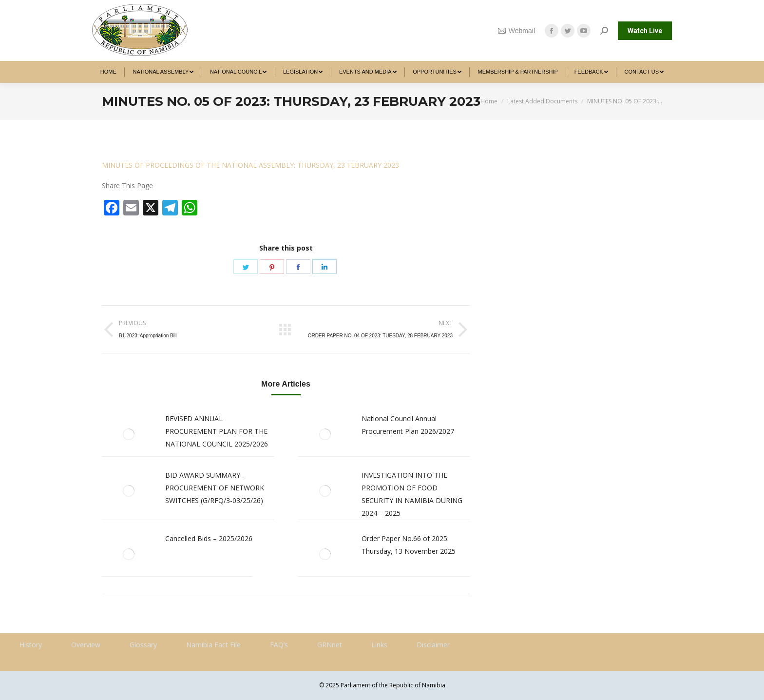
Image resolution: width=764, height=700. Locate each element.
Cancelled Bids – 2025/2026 (209, 538)
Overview (86, 645)
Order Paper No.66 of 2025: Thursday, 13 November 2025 (409, 545)
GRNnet (330, 645)
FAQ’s (279, 645)
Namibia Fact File (213, 645)
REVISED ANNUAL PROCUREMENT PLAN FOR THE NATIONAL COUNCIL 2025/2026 (217, 431)
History (31, 645)
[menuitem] (108, 72)
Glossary (143, 645)
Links (379, 645)
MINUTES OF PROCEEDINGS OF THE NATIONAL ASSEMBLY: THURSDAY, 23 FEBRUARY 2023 (250, 165)
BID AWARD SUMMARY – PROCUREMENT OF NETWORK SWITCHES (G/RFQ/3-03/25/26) (215, 488)
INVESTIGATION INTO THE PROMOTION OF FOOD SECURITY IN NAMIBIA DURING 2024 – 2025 (412, 494)
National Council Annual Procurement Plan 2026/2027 (408, 425)
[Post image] (129, 434)
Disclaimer (433, 645)
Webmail (516, 31)
